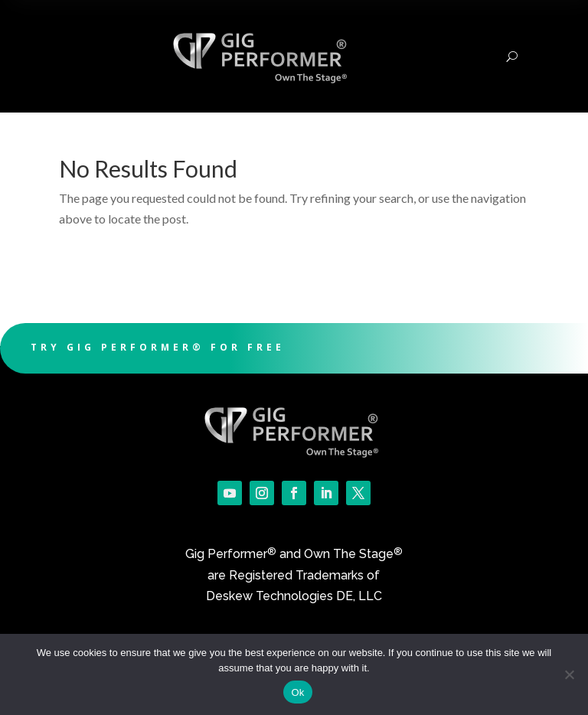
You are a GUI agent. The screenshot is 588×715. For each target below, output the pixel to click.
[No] (569, 674)
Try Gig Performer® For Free (158, 347)
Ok (297, 692)
